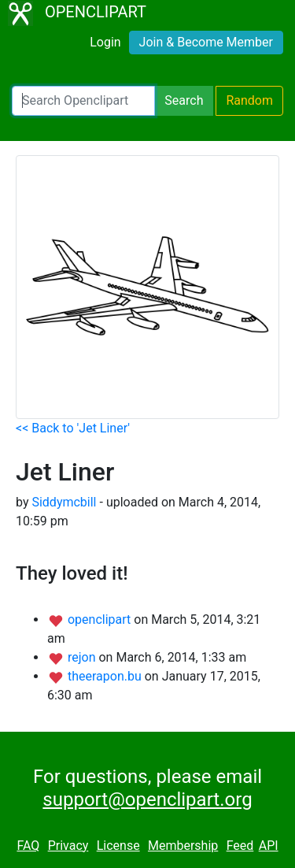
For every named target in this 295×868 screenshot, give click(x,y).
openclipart (101, 619)
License (118, 846)
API (269, 846)
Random (249, 100)
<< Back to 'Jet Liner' (73, 428)
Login (105, 42)
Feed (240, 846)
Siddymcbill (64, 502)
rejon (83, 657)
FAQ (28, 846)
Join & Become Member (206, 42)
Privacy (68, 846)
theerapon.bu (106, 676)
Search (184, 100)
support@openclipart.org (147, 799)
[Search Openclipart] (83, 101)
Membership (183, 846)
